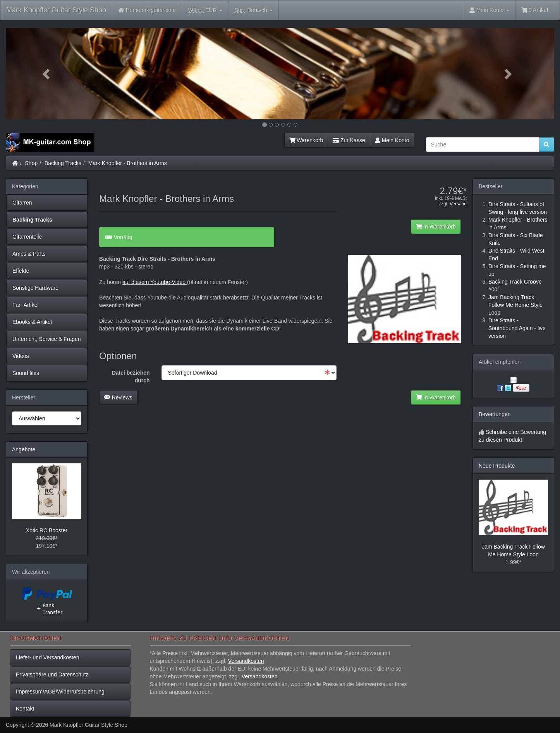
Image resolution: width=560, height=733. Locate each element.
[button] (47, 74)
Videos (21, 356)
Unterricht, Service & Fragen (47, 339)
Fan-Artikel (26, 305)
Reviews (118, 397)
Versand (458, 204)
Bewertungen (495, 414)
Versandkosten (246, 661)
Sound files (26, 373)
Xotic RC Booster (47, 530)
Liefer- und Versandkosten (47, 657)
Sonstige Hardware (35, 288)
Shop (32, 163)
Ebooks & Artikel (32, 322)
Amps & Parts (29, 254)
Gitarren (22, 203)
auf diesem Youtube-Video (155, 282)
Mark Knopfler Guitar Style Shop (56, 10)
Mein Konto (392, 140)
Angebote (24, 449)
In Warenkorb (436, 227)
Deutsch (254, 10)
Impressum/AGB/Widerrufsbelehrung (60, 692)
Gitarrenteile (27, 237)
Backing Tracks (63, 163)
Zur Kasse (349, 140)
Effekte (21, 271)
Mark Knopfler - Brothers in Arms (128, 163)
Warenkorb (306, 140)
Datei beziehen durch (131, 377)
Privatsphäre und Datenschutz (52, 674)
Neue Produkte (497, 466)
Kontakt (25, 709)
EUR (205, 10)
